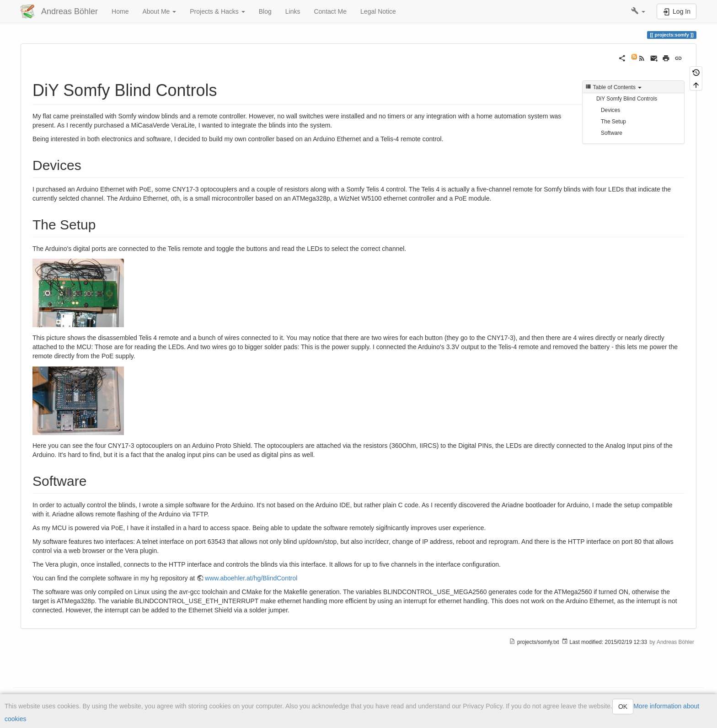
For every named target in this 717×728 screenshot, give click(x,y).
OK (623, 707)
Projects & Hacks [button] (217, 11)
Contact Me (330, 11)
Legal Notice (378, 11)
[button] (638, 11)
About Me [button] (159, 11)
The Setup (613, 122)
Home (120, 11)
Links (293, 11)
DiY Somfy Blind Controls (627, 99)
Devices (610, 110)
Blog (265, 11)
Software (612, 133)
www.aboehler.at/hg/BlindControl (251, 578)
